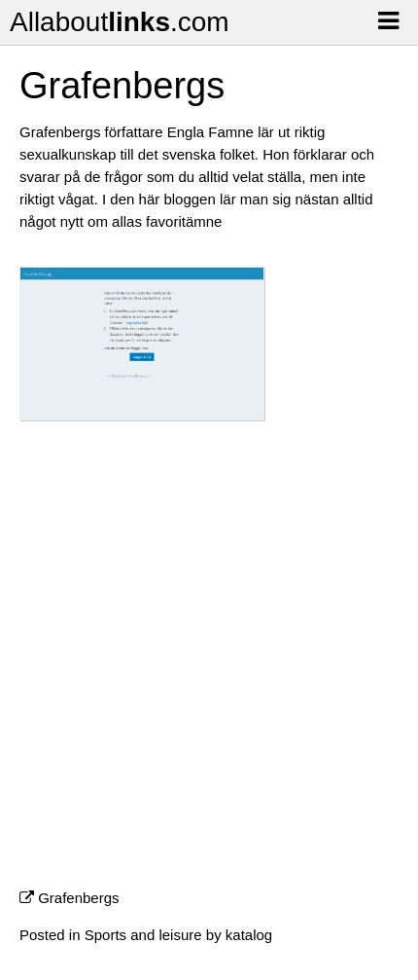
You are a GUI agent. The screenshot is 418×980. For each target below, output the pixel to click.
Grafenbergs (78, 898)
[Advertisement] (209, 663)
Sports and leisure (143, 935)
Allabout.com (120, 22)
